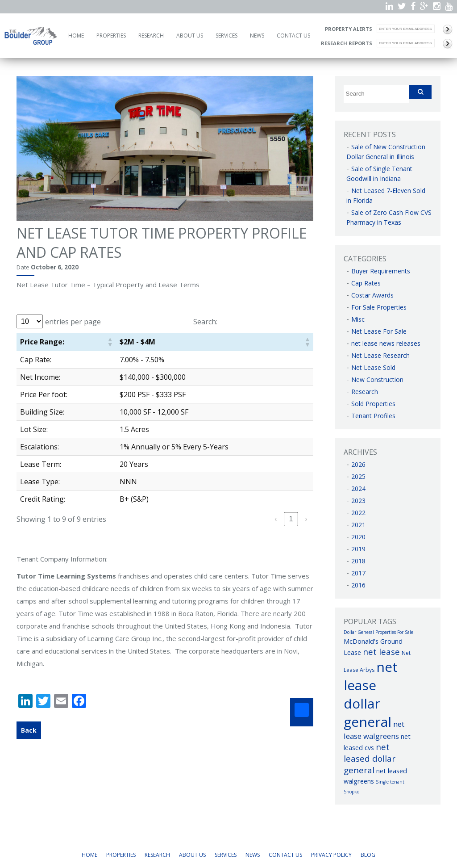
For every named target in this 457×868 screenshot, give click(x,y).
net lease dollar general (371, 694)
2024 (358, 489)
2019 (358, 549)
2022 (358, 513)
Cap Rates (366, 283)
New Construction (377, 379)
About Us (190, 36)
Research (151, 36)
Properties (111, 36)
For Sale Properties (379, 307)
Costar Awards (372, 295)
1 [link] (291, 519)
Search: (205, 322)
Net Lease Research (380, 355)
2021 (358, 525)
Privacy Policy (331, 855)
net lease (381, 652)
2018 (358, 561)
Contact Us (293, 36)
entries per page (73, 322)
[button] (110, 342)
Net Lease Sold (373, 367)
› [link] (306, 519)
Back (29, 730)
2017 (358, 573)
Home (76, 36)
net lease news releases (386, 343)
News (257, 36)
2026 (358, 464)
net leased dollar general (370, 759)
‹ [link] (276, 519)
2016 (358, 585)
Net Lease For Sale (379, 331)
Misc (358, 319)
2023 (358, 501)
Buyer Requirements (381, 271)
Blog (368, 855)
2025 (358, 476)
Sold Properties (373, 404)
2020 (358, 537)
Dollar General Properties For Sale (378, 632)
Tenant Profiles (373, 416)
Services (226, 36)
